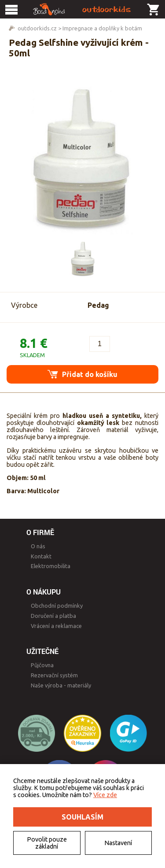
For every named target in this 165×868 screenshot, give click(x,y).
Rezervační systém (54, 675)
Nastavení (118, 843)
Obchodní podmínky (57, 606)
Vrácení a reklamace (56, 626)
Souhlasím (82, 817)
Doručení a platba (53, 616)
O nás (38, 546)
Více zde (105, 795)
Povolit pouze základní (47, 843)
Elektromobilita (51, 566)
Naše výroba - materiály (61, 685)
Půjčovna (42, 665)
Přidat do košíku (82, 374)
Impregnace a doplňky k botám (102, 28)
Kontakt (41, 556)
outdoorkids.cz (37, 28)
